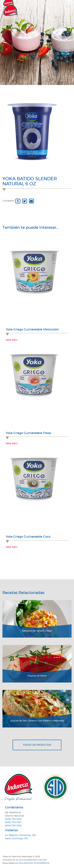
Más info (12, 340)
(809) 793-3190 (13, 826)
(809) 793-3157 (13, 822)
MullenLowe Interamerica (34, 863)
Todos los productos (37, 745)
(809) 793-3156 (13, 819)
